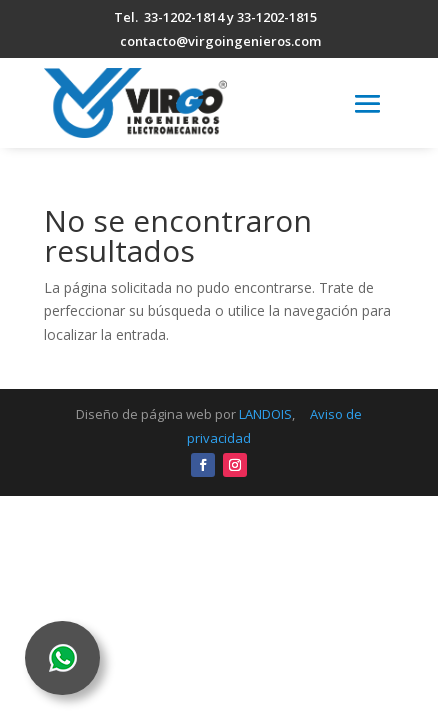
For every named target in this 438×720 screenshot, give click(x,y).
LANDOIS (265, 414)
